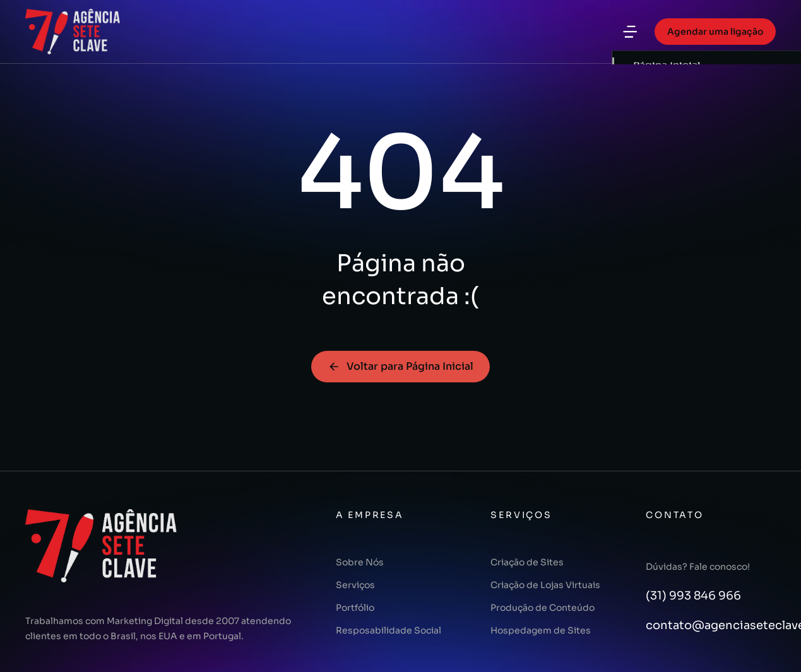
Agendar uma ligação (715, 32)
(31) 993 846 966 (693, 596)
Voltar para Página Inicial (400, 366)
